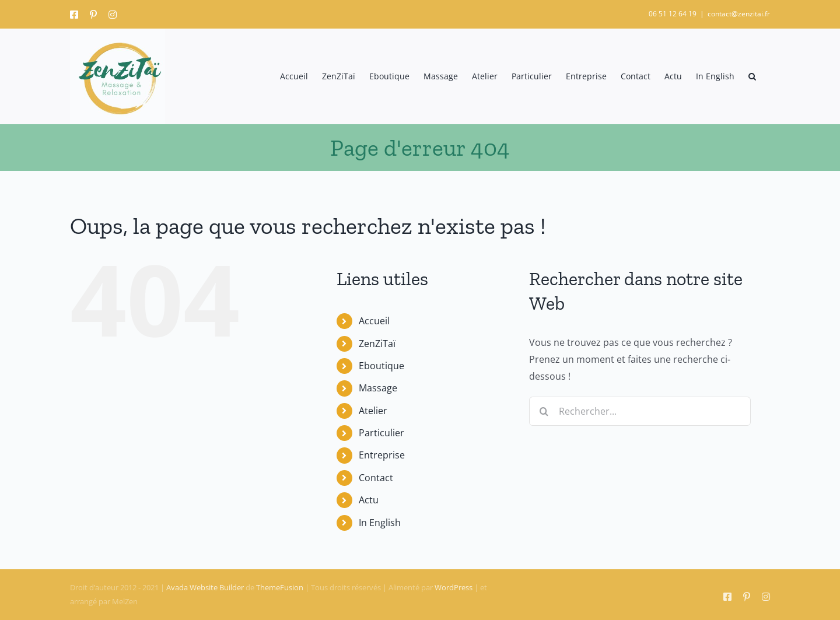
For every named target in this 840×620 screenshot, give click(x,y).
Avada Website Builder (205, 587)
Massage (378, 388)
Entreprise (382, 455)
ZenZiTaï (377, 344)
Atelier (373, 411)
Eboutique (381, 366)
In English (380, 523)
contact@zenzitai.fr (739, 14)
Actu (369, 500)
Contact (376, 478)
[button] (752, 76)
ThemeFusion (280, 587)
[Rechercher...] (640, 411)
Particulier (381, 433)
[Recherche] (544, 411)
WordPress (454, 587)
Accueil (374, 321)
